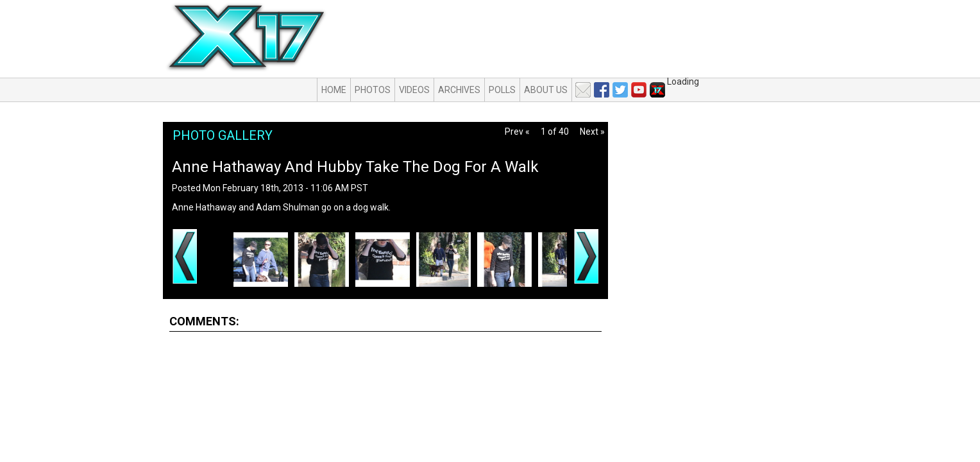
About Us (546, 90)
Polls (502, 90)
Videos (414, 90)
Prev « (517, 132)
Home (334, 90)
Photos (373, 90)
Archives (459, 90)
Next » (592, 132)
